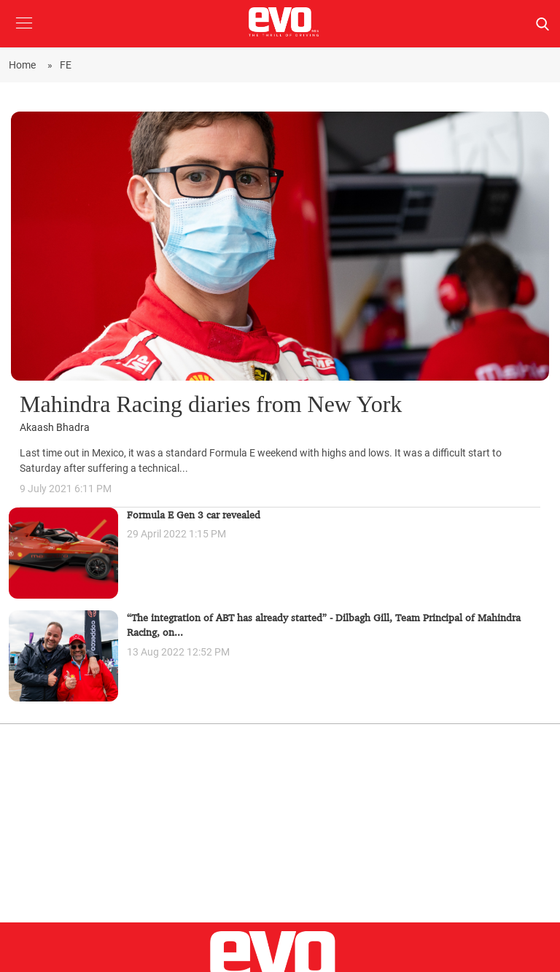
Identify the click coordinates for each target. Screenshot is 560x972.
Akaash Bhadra (55, 428)
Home (24, 65)
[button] (24, 34)
